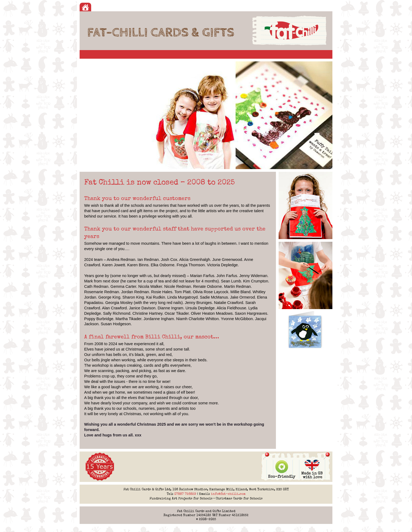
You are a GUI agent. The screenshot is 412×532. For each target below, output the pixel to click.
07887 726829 (185, 494)
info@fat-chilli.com (228, 494)
